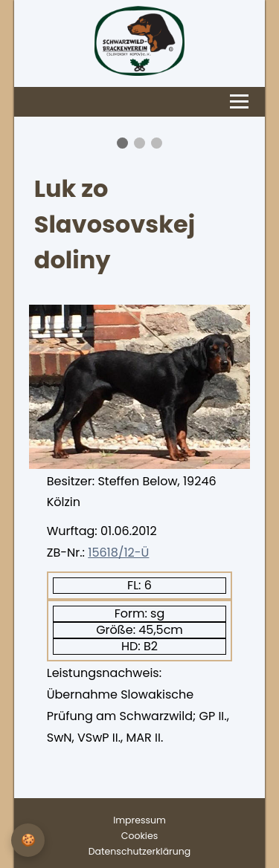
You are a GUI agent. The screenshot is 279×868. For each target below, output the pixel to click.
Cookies (139, 836)
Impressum (139, 820)
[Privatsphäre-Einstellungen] (28, 840)
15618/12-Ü (118, 553)
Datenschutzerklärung (139, 851)
